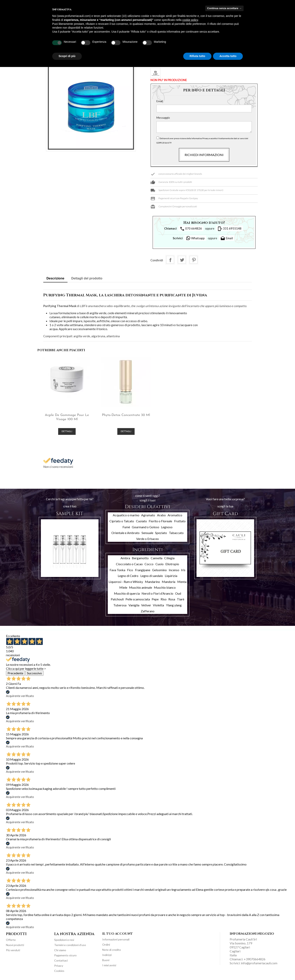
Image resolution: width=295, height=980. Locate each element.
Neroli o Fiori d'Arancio (157, 592)
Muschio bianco (165, 587)
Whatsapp (195, 238)
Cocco (149, 563)
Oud (178, 592)
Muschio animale (141, 587)
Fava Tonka (117, 569)
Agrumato (148, 514)
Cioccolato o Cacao (129, 563)
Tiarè (181, 598)
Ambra (125, 557)
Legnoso (167, 526)
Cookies (59, 970)
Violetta (158, 604)
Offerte (11, 939)
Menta (182, 581)
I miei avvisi (109, 964)
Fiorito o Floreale (160, 520)
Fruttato (180, 520)
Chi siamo (60, 949)
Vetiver (146, 604)
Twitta (182, 260)
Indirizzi (107, 954)
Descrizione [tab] (55, 278)
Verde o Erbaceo (147, 538)
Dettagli (65, 431)
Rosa (172, 598)
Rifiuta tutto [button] (197, 56)
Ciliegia (169, 557)
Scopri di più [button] (67, 56)
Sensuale (147, 532)
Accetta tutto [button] (228, 56)
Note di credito (112, 949)
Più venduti (13, 949)
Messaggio (163, 118)
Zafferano (148, 610)
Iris (183, 569)
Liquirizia (171, 575)
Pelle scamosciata (138, 598)
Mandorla (169, 581)
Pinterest (194, 260)
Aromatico (175, 514)
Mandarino (152, 581)
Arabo (161, 514)
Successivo (34, 672)
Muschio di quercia (127, 592)
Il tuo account (118, 933)
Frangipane (143, 569)
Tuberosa (120, 604)
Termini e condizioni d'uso (70, 944)
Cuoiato (141, 520)
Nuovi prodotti (15, 944)
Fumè (126, 526)
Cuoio (160, 563)
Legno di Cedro (128, 575)
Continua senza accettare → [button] (224, 8)
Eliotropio (172, 563)
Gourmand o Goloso (146, 526)
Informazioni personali (116, 938)
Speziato (161, 532)
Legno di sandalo (152, 575)
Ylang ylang (174, 604)
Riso (164, 598)
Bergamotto (140, 557)
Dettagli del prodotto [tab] (87, 278)
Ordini (106, 944)
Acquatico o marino (126, 514)
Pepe (155, 598)
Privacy (59, 965)
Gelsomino (159, 569)
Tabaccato (176, 532)
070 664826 (191, 229)
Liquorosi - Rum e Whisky (126, 581)
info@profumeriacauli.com (259, 962)
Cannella (157, 557)
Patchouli (117, 598)
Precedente (15, 672)
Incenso (174, 569)
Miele (123, 587)
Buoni (106, 959)
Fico (130, 569)
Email (160, 101)
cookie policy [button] (190, 20)
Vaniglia (134, 604)
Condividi (170, 260)
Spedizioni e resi (64, 939)
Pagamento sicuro (65, 954)
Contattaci (61, 959)
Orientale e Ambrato (125, 532)
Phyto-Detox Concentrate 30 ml (120, 414)
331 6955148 (229, 229)
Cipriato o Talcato (122, 520)
